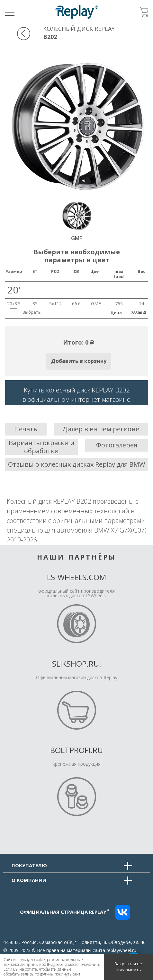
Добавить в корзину (79, 361)
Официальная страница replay (65, 912)
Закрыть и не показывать (128, 967)
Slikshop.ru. (77, 664)
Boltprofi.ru (76, 750)
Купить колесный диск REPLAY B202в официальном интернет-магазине (76, 395)
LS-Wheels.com (76, 577)
